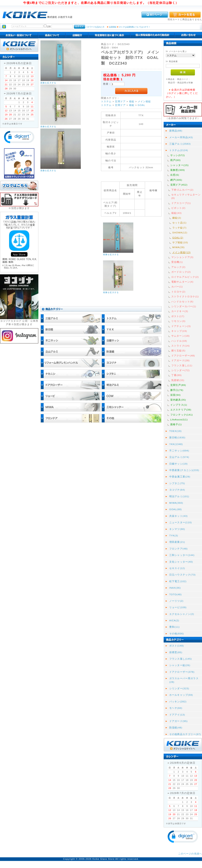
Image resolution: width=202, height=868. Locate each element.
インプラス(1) (179, 405)
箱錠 (132, 101)
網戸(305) (176, 180)
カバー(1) (177, 287)
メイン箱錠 (144, 101)
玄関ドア (120, 101)
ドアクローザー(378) (182, 672)
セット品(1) (179, 223)
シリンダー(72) (180, 370)
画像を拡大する (48, 83)
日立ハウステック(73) (183, 575)
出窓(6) (175, 175)
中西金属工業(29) (180, 477)
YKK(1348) (176, 444)
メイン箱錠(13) (181, 252)
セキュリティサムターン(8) (186, 196)
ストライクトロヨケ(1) (185, 296)
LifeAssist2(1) (179, 419)
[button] (19, 137)
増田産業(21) (177, 542)
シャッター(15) (179, 165)
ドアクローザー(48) (183, 356)
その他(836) (177, 634)
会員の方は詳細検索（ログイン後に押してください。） (182, 93)
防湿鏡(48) (176, 728)
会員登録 (113, 27)
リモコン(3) (178, 321)
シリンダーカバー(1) (184, 306)
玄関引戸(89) (178, 385)
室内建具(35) (178, 400)
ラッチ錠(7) (179, 228)
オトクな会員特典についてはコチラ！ (135, 27)
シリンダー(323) (179, 688)
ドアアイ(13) (177, 715)
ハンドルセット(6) (182, 301)
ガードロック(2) (181, 272)
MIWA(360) (176, 503)
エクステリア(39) (181, 410)
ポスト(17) (178, 316)
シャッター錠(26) (180, 665)
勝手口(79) (177, 390)
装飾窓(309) (178, 170)
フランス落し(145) (181, 659)
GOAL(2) (178, 238)
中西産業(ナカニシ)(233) (184, 470)
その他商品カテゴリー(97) (185, 734)
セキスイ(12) (177, 568)
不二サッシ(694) (179, 451)
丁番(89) (177, 375)
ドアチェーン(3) (181, 326)
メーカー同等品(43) (181, 137)
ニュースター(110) (181, 522)
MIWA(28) (178, 247)
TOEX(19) (175, 431)
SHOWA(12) (180, 232)
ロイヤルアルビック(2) (185, 277)
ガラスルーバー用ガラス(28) (184, 680)
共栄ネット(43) (178, 516)
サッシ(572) (178, 155)
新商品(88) (176, 131)
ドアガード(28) (180, 360)
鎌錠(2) (177, 218)
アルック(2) (178, 267)
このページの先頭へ (190, 854)
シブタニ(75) (177, 483)
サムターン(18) (180, 336)
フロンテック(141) (182, 415)
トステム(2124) (179, 150)
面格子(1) (176, 424)
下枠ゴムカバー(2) (182, 190)
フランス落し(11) (182, 365)
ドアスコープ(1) (181, 203)
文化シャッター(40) (181, 562)
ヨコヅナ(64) (177, 490)
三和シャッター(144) (182, 555)
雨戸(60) (176, 160)
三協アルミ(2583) (180, 144)
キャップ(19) (179, 331)
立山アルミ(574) (179, 457)
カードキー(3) (180, 311)
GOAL (142, 105)
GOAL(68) (176, 509)
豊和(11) (175, 627)
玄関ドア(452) (179, 185)
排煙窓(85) (176, 652)
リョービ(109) (178, 607)
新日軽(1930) (177, 437)
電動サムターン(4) (182, 282)
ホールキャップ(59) (181, 695)
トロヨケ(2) (178, 292)
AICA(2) (174, 620)
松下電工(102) (178, 581)
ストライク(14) (180, 346)
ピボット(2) (178, 208)
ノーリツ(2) (176, 601)
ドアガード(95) (178, 721)
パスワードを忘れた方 (95, 27)
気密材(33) (178, 380)
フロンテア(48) (178, 549)
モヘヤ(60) (176, 708)
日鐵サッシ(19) (178, 464)
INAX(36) (175, 588)
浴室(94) (176, 395)
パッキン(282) (178, 701)
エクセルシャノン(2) (182, 614)
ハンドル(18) (179, 341)
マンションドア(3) (182, 257)
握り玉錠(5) (178, 350)
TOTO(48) (176, 594)
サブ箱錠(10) (180, 242)
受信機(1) (177, 262)
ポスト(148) (177, 646)
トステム (106, 101)
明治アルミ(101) (179, 496)
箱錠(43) (177, 213)
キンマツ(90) (177, 529)
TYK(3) (174, 535)
